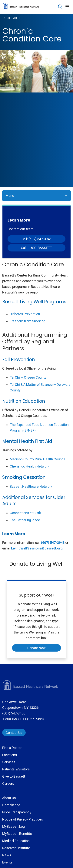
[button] (68, 7)
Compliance (11, 805)
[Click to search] (60, 7)
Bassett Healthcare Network (31, 486)
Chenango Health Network (30, 466)
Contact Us (14, 733)
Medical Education (16, 841)
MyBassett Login (15, 826)
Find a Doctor (12, 748)
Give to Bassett (14, 776)
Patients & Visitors (16, 769)
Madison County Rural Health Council (37, 459)
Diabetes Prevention (25, 314)
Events (7, 862)
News (7, 855)
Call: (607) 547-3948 (36, 239)
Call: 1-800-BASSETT (36, 248)
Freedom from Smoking (28, 321)
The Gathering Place (25, 520)
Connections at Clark (25, 513)
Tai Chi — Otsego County (28, 377)
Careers (8, 784)
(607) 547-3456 (14, 713)
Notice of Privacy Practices (23, 819)
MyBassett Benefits (17, 834)
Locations (10, 755)
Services (9, 762)
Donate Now (36, 648)
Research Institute (16, 848)
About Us (9, 798)
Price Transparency (17, 812)
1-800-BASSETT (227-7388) (23, 719)
